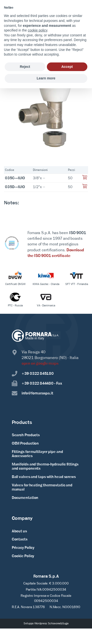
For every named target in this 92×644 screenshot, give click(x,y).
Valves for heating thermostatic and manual (42, 488)
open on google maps (40, 364)
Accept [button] (67, 67)
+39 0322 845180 (33, 374)
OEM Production (25, 444)
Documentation (25, 498)
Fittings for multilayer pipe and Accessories (37, 454)
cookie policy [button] (37, 30)
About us (19, 531)
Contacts (20, 539)
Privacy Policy (23, 548)
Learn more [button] (46, 78)
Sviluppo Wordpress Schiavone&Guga (46, 624)
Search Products (26, 435)
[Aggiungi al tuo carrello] (85, 179)
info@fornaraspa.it (33, 393)
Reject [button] (25, 67)
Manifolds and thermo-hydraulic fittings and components (45, 467)
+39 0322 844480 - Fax (37, 384)
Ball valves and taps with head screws (44, 477)
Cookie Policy (23, 556)
